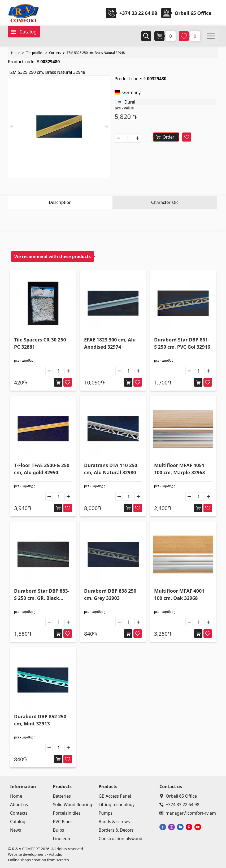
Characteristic (165, 202)
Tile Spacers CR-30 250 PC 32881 (40, 343)
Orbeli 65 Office (178, 796)
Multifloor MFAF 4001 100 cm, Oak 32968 (179, 594)
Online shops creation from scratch (38, 860)
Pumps (106, 813)
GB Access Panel (115, 796)
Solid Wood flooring (73, 805)
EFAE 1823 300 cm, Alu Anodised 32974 (110, 343)
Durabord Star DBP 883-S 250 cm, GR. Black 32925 (42, 595)
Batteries (62, 796)
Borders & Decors (116, 830)
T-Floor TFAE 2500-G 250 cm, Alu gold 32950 (42, 469)
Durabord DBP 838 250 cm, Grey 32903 (110, 594)
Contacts (19, 813)
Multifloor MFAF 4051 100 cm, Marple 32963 (180, 469)
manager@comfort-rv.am (188, 813)
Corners (55, 53)
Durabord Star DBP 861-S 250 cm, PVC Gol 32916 (182, 343)
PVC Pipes (63, 822)
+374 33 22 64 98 (138, 13)
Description (60, 202)
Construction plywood (121, 839)
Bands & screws (114, 822)
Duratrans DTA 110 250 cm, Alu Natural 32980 (111, 469)
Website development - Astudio (35, 854)
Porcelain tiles (67, 813)
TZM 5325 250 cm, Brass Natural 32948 (96, 53)
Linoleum (62, 839)
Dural (130, 102)
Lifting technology (117, 805)
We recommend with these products (53, 256)
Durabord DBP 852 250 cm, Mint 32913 (40, 720)
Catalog (18, 822)
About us (19, 805)
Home (16, 53)
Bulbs (59, 830)
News (16, 830)
